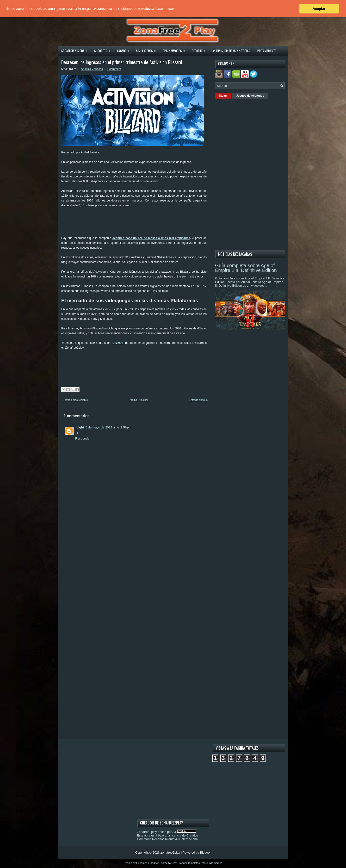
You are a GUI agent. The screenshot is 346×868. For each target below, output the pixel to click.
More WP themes (212, 863)
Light (80, 427)
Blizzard (118, 343)
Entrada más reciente (75, 400)
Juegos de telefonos (250, 96)
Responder (83, 438)
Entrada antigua (198, 400)
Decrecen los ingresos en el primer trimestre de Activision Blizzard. (122, 62)
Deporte (200, 49)
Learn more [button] (166, 9)
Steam (223, 96)
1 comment (114, 69)
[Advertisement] (149, 223)
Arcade (125, 49)
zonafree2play (170, 852)
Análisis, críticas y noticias (231, 51)
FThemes (142, 863)
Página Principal (138, 400)
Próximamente (267, 51)
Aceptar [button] (319, 9)
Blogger (205, 852)
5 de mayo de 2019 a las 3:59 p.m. (109, 427)
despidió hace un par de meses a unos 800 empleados (151, 238)
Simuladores (148, 49)
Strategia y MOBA (76, 49)
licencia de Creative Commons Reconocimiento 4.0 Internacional (168, 837)
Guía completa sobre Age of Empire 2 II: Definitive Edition (246, 268)
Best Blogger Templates (186, 863)
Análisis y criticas (92, 69)
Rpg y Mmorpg (175, 49)
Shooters (104, 49)
